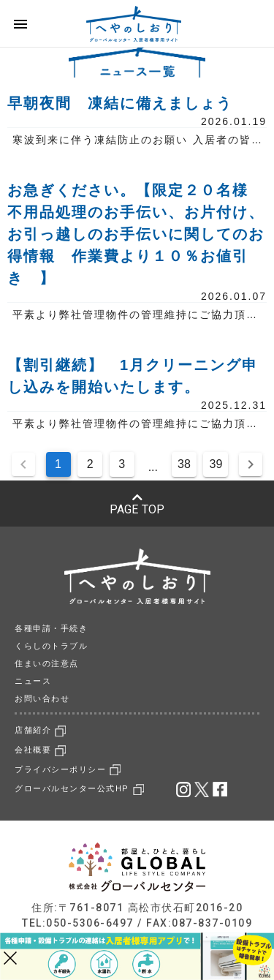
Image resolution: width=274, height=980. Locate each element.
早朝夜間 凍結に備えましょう (120, 103)
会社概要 (40, 750)
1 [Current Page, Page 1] (58, 464)
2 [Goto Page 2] (90, 464)
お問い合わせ (42, 699)
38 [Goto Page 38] (184, 464)
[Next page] (251, 464)
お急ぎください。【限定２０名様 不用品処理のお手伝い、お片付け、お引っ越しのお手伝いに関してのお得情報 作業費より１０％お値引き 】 (136, 234)
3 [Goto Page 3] (122, 464)
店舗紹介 (40, 730)
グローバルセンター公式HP (79, 789)
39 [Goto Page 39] (216, 464)
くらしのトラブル (51, 646)
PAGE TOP (137, 504)
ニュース (33, 681)
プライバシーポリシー (68, 770)
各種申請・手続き (51, 629)
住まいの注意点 (47, 664)
